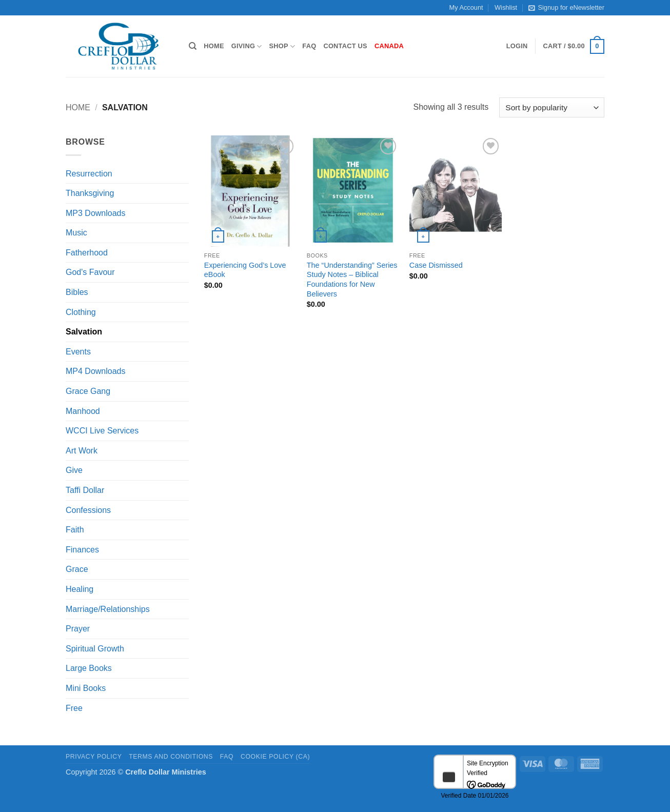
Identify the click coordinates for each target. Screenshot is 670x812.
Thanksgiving (90, 193)
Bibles (77, 292)
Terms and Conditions (171, 757)
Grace (77, 569)
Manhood (83, 411)
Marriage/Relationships (108, 609)
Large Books (89, 668)
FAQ (309, 46)
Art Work (82, 451)
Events (78, 352)
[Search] (193, 46)
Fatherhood (87, 253)
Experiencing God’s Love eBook (245, 270)
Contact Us (345, 46)
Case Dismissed (436, 265)
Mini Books (86, 688)
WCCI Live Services (102, 431)
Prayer (78, 629)
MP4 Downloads (96, 371)
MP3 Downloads (96, 213)
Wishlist (506, 7)
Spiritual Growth (95, 649)
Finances (82, 550)
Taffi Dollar (85, 490)
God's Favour (90, 272)
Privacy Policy (94, 757)
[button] (517, 46)
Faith (75, 530)
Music (76, 233)
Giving (247, 46)
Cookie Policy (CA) (275, 757)
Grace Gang (88, 391)
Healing (80, 589)
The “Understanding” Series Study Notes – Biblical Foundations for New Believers (352, 280)
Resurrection (89, 174)
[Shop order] (552, 107)
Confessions (88, 510)
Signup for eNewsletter (566, 8)
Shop (282, 46)
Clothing (81, 312)
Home (214, 46)
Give (74, 470)
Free (74, 708)
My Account (466, 7)
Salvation (84, 332)
